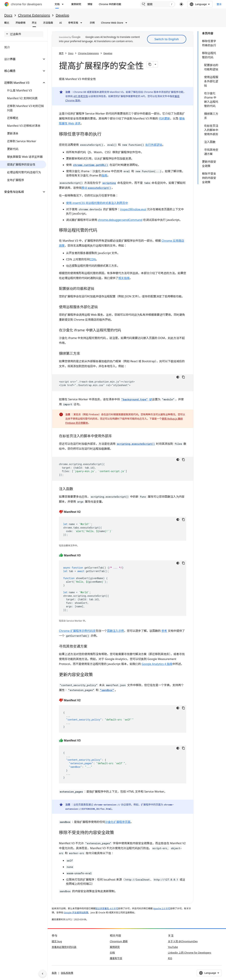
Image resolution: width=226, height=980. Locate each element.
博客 (90, 4)
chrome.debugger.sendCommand (120, 220)
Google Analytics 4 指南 (157, 664)
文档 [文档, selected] (57, 4)
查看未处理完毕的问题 (64, 947)
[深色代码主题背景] (178, 377)
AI (61, 23)
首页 (61, 53)
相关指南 (124, 278)
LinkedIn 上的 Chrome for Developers (190, 953)
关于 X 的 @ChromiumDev (183, 941)
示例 (92, 23)
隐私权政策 (67, 973)
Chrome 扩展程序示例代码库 (77, 631)
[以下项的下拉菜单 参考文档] (82, 23)
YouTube (173, 947)
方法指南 (48, 23)
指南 (104, 175)
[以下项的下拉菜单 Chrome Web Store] (127, 23)
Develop (62, 15)
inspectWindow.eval (133, 209)
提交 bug (57, 941)
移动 (97, 188)
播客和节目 (116, 958)
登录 (219, 4)
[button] (21, 59)
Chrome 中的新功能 (110, 4)
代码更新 (164, 118)
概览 (7, 23)
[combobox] (158, 4)
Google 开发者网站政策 (76, 912)
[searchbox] (24, 34)
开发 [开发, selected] (34, 23)
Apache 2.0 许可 (162, 908)
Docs (8, 15)
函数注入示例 (115, 631)
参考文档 (73, 23)
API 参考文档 (81, 96)
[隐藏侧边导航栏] (43, 974)
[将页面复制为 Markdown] (150, 64)
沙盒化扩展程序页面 (118, 822)
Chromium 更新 (119, 941)
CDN (93, 259)
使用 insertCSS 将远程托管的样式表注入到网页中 (97, 203)
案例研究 (76, 4)
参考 (164, 631)
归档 (112, 953)
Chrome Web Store (112, 23)
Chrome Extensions (34, 15)
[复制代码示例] (183, 377)
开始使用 (20, 23)
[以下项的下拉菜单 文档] (64, 4)
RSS (170, 958)
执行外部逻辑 (154, 145)
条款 (54, 973)
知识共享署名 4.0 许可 (107, 908)
